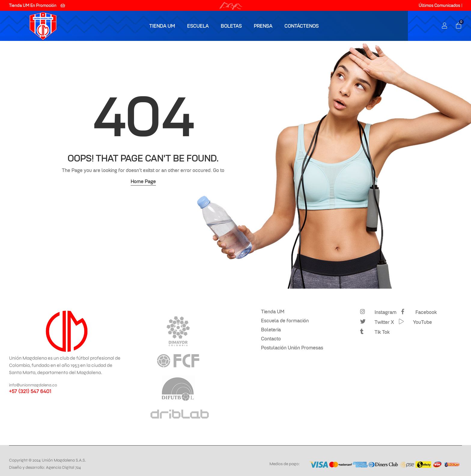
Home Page (143, 181)
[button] (37, 5)
